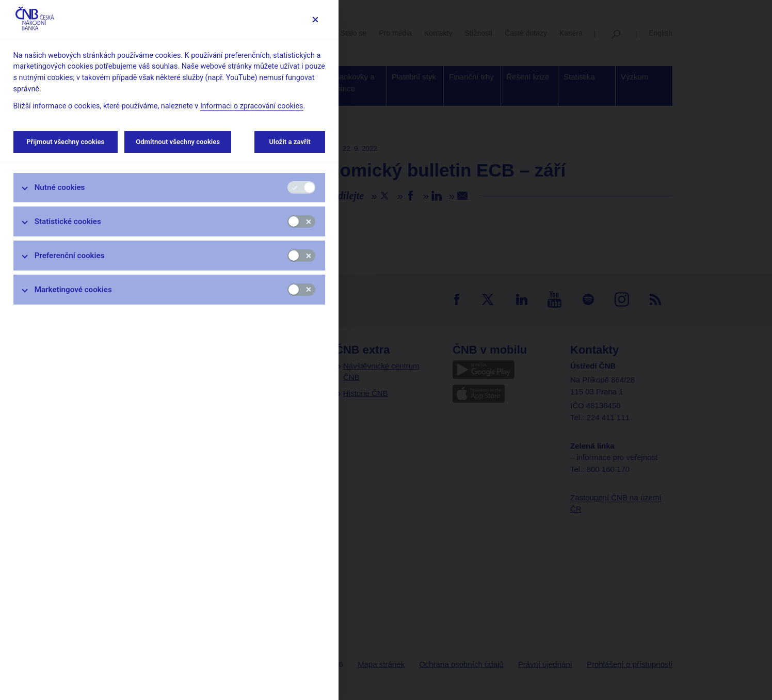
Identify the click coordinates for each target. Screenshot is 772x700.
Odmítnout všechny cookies (178, 142)
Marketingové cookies (73, 290)
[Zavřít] (315, 19)
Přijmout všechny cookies (66, 142)
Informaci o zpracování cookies (252, 106)
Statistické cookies (68, 221)
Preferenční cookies (70, 256)
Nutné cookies (60, 187)
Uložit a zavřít (290, 142)
